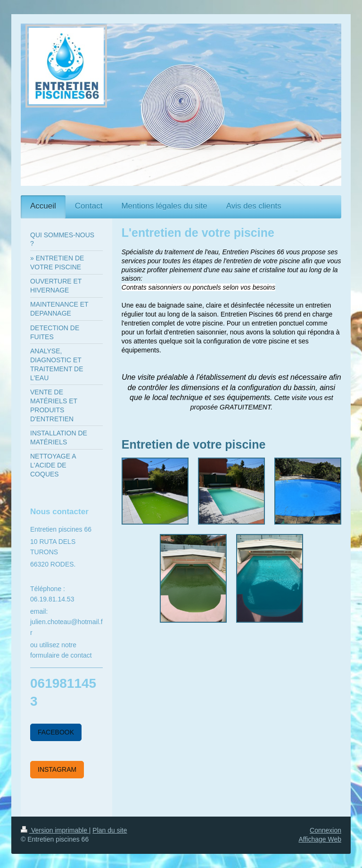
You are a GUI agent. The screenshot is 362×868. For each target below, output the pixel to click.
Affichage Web (320, 839)
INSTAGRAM (57, 769)
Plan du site (110, 830)
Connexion (325, 830)
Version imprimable (55, 830)
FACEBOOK (56, 732)
